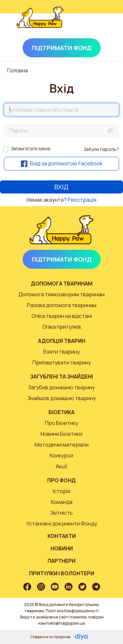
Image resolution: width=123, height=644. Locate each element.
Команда (62, 502)
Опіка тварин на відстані (62, 316)
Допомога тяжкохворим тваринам (61, 294)
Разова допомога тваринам (62, 305)
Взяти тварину (61, 352)
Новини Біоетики (61, 434)
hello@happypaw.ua (66, 623)
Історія (61, 491)
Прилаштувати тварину (62, 362)
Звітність (61, 513)
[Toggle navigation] (97, 25)
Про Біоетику (61, 423)
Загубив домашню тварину (61, 387)
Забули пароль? (101, 149)
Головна (18, 70)
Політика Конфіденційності (72, 611)
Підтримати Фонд (62, 48)
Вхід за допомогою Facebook (62, 163)
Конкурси (61, 455)
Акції (62, 466)
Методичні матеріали (62, 445)
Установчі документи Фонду (62, 524)
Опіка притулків (62, 327)
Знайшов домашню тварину (62, 398)
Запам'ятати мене (31, 148)
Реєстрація (82, 200)
